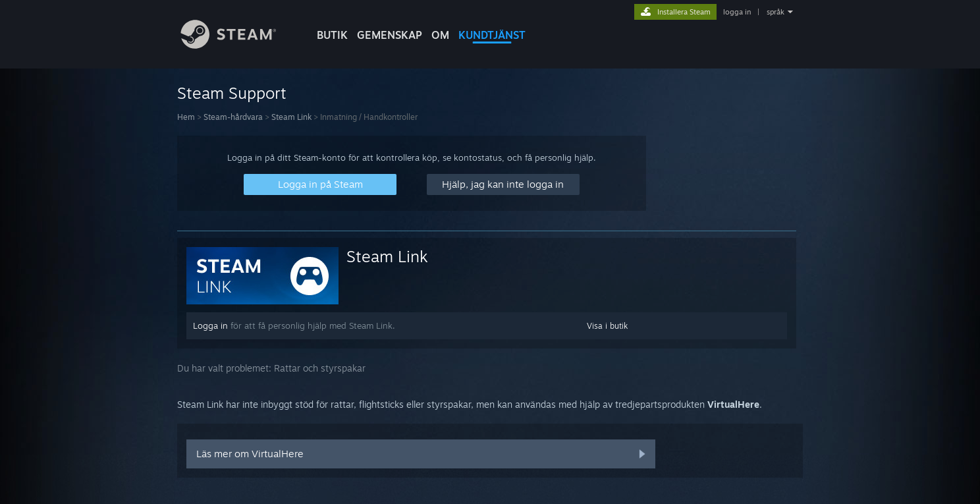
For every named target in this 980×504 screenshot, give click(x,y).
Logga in (210, 325)
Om (440, 35)
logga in (737, 12)
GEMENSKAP (390, 35)
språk (776, 12)
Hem (186, 117)
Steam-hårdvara (233, 117)
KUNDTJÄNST (492, 35)
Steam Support (232, 93)
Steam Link (291, 117)
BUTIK (332, 35)
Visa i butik (607, 326)
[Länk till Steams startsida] (238, 45)
